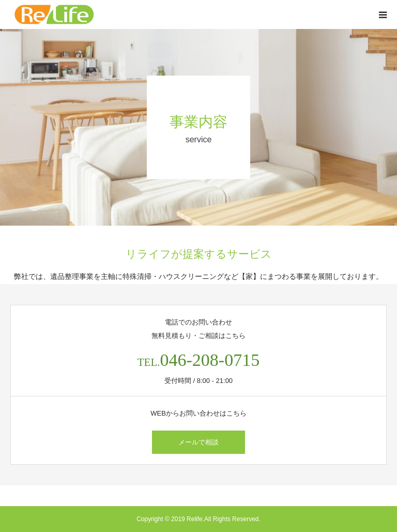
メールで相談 (198, 442)
